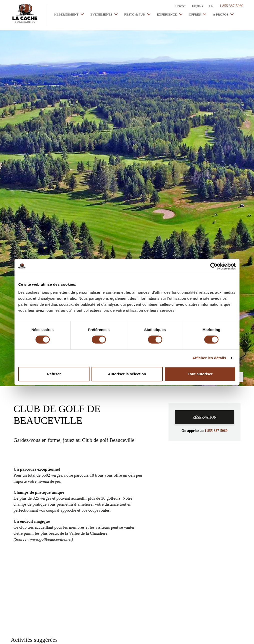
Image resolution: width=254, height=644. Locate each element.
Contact (180, 6)
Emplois (197, 6)
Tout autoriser (200, 374)
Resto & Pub (135, 14)
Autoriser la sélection (127, 374)
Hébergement (67, 14)
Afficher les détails (209, 358)
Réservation (204, 417)
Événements (102, 14)
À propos (221, 14)
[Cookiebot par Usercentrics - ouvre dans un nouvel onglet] (214, 266)
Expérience (167, 14)
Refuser (54, 374)
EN (211, 6)
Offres (195, 14)
